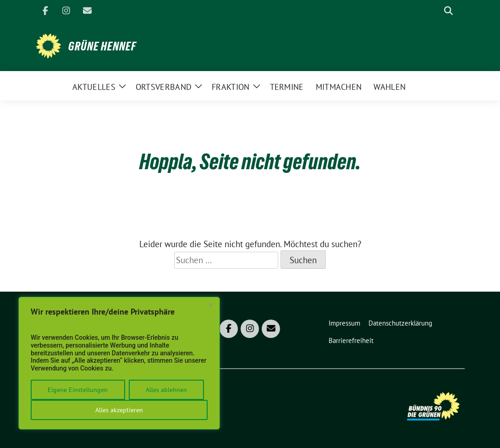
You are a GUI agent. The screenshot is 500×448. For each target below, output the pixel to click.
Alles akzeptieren (119, 410)
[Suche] (435, 11)
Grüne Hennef (102, 46)
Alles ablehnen (166, 390)
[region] (119, 363)
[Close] (210, 304)
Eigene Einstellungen (78, 390)
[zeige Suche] (448, 11)
